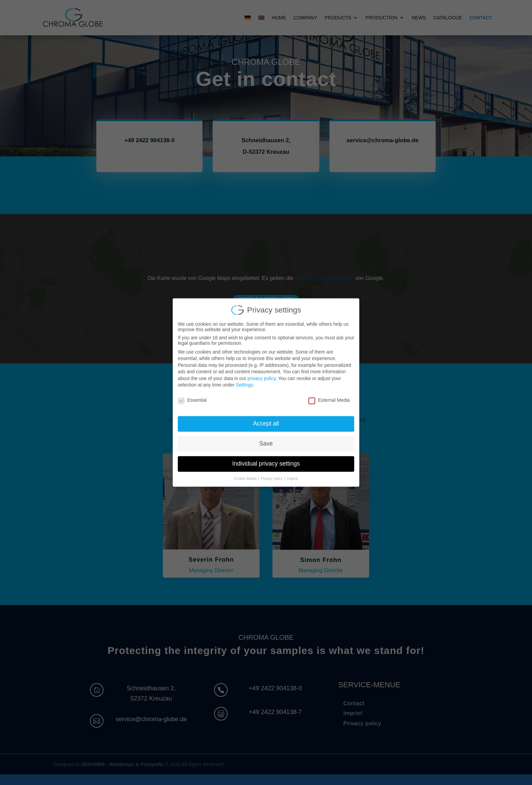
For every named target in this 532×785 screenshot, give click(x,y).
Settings (244, 379)
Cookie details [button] (246, 473)
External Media (329, 395)
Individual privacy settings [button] (266, 458)
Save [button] (266, 438)
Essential (192, 395)
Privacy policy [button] (272, 473)
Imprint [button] (292, 473)
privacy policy (261, 373)
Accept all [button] (266, 418)
